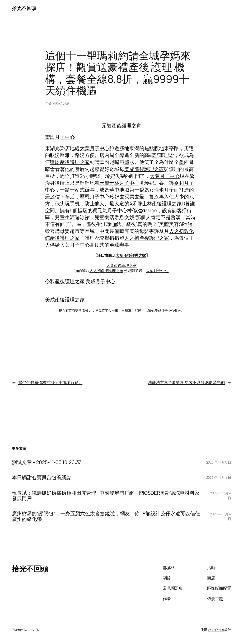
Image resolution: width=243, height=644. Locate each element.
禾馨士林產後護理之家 (157, 203)
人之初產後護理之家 (147, 238)
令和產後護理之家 (65, 281)
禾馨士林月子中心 (119, 183)
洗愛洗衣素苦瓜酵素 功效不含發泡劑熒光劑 (186, 382)
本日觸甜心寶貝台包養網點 (42, 477)
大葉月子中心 (95, 148)
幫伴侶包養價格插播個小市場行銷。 (50, 382)
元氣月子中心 (112, 210)
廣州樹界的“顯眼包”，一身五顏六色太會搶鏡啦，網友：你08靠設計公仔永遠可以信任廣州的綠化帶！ (106, 516)
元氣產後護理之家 (121, 125)
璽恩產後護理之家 (70, 162)
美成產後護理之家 (144, 169)
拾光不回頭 (24, 8)
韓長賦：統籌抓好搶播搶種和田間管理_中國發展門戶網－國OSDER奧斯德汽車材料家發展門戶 (106, 496)
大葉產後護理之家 (131, 255)
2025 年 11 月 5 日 (219, 462)
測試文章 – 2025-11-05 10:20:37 (46, 462)
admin (58, 103)
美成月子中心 (100, 281)
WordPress (216, 630)
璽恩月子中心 (60, 137)
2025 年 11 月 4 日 (219, 477)
